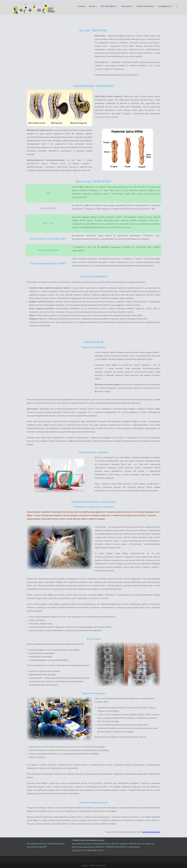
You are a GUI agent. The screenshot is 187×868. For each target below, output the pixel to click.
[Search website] (177, 6)
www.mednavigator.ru (151, 832)
